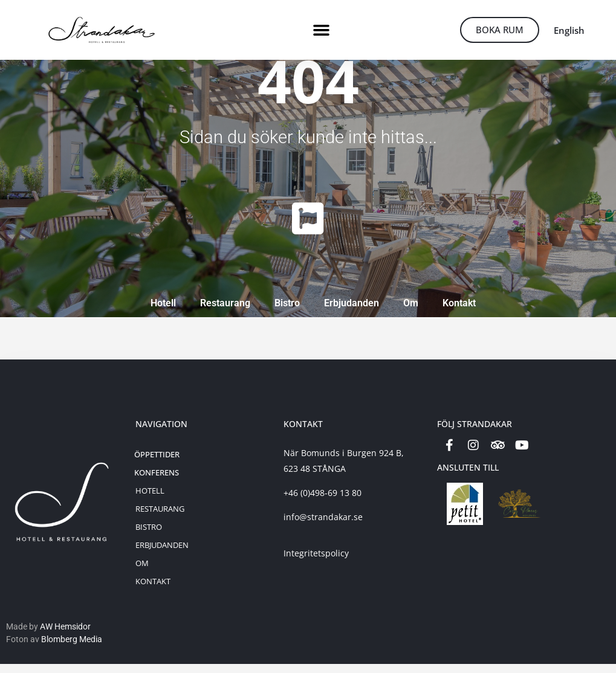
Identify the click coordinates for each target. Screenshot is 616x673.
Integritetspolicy (316, 562)
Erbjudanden (352, 312)
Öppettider (157, 463)
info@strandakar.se (323, 526)
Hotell (163, 312)
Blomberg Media (72, 648)
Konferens (157, 481)
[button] (322, 30)
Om (411, 312)
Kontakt (459, 312)
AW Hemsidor (65, 636)
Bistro (287, 312)
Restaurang (225, 312)
